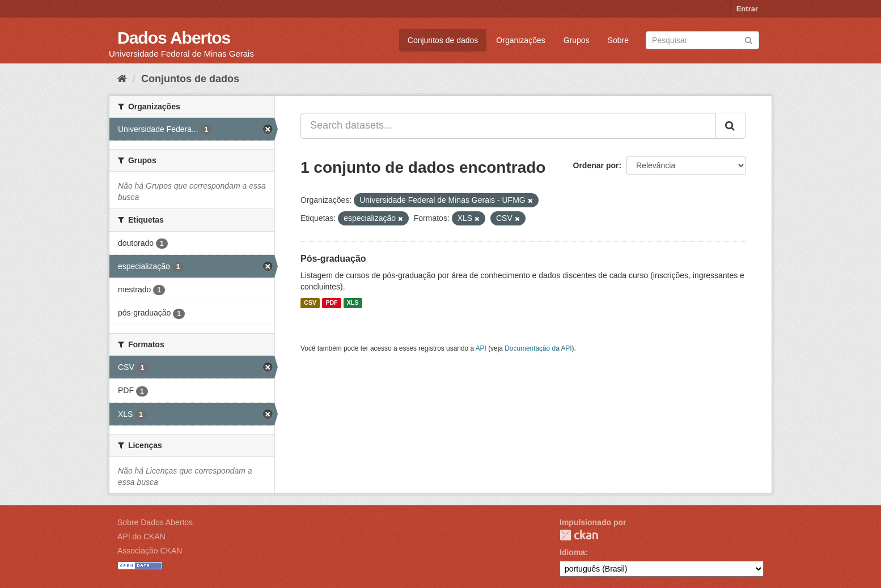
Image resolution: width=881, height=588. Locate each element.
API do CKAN (141, 536)
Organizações (520, 40)
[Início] (122, 79)
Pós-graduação (333, 259)
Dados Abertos (174, 38)
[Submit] (749, 39)
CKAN (579, 535)
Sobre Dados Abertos (155, 522)
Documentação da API (538, 348)
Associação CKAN (150, 551)
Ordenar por (596, 165)
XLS (353, 303)
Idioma (572, 552)
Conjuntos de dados (443, 40)
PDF (331, 303)
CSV (310, 303)
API (481, 348)
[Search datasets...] (508, 126)
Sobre (618, 40)
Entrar (747, 9)
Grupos (577, 40)
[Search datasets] (702, 40)
